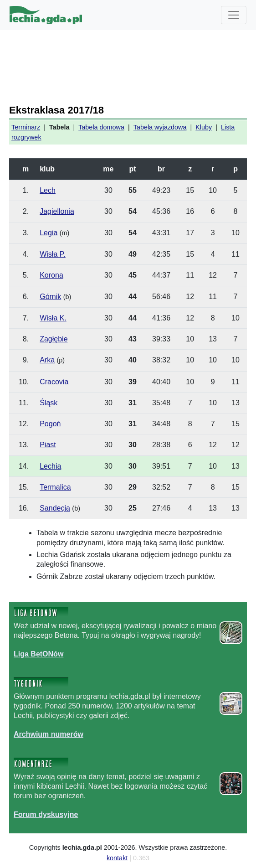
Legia (49, 233)
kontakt (117, 858)
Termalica (55, 487)
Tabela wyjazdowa (160, 127)
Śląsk (49, 403)
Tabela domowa (101, 127)
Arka (47, 360)
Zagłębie (54, 339)
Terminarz (26, 127)
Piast (48, 445)
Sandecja (55, 508)
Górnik (50, 297)
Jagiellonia (57, 211)
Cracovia (54, 382)
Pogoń (50, 424)
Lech (48, 190)
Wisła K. (53, 318)
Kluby (204, 127)
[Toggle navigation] (234, 15)
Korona (51, 275)
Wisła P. (53, 254)
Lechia (50, 466)
